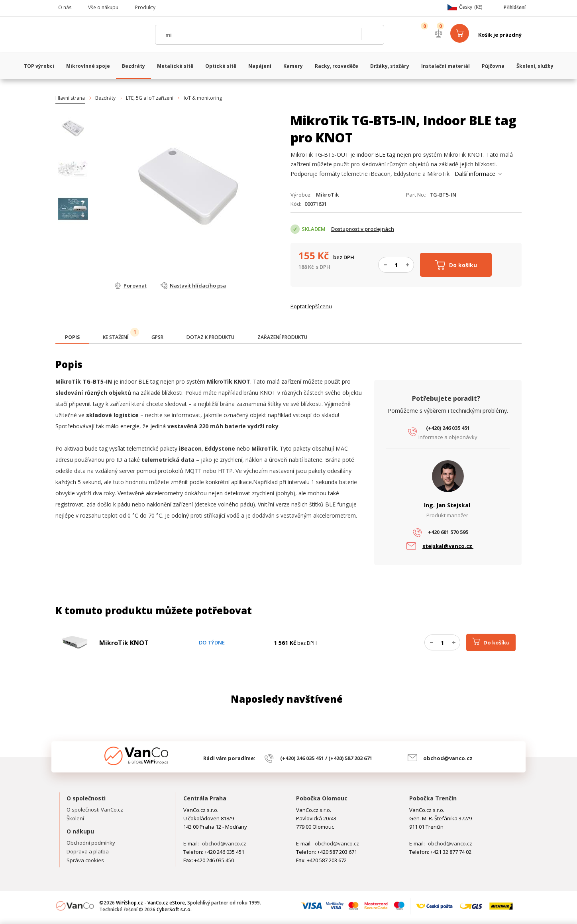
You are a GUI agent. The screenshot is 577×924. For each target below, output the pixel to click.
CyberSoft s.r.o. (174, 909)
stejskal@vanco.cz (448, 546)
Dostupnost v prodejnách (363, 229)
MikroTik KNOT (124, 643)
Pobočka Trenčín (433, 798)
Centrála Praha (205, 798)
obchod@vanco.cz (448, 758)
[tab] (72, 338)
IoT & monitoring (203, 98)
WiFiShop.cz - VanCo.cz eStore (101, 35)
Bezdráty (105, 98)
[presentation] (72, 337)
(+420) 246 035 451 (448, 428)
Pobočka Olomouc (322, 798)
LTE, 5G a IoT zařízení (150, 98)
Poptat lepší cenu (311, 306)
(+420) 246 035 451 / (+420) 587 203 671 (326, 758)
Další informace (475, 174)
